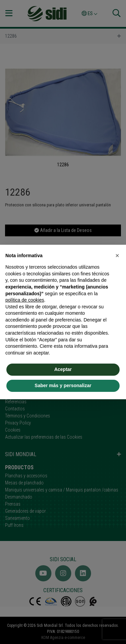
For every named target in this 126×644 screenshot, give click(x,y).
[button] (117, 256)
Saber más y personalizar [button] (63, 385)
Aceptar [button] (63, 369)
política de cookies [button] (25, 300)
